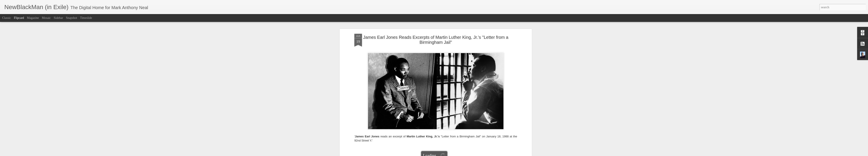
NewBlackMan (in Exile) (495, 45)
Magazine (33, 18)
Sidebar (58, 18)
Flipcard (19, 18)
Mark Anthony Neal (454, 39)
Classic (7, 18)
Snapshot (72, 18)
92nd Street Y (379, 45)
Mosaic (46, 18)
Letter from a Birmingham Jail (430, 45)
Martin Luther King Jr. (464, 45)
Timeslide (86, 18)
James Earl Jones (400, 45)
